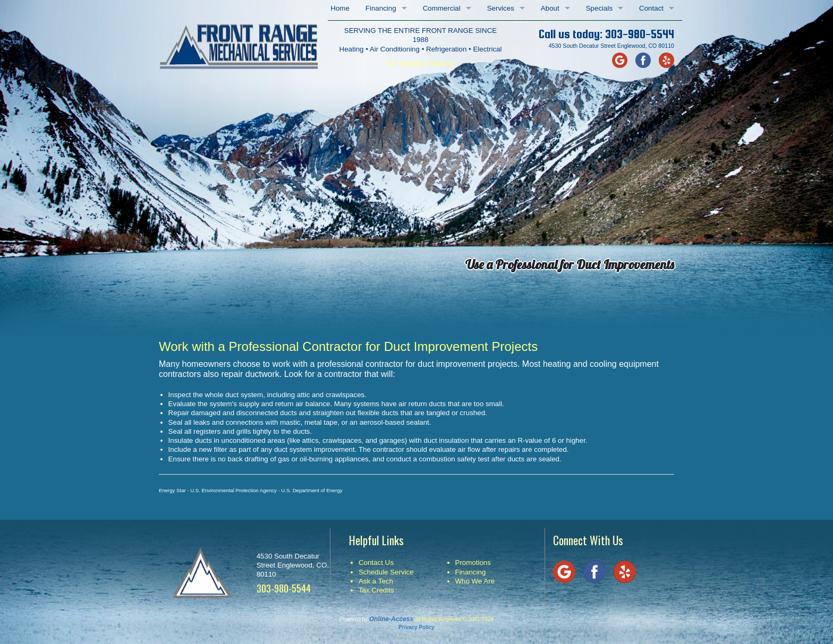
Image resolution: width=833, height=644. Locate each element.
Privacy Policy (416, 627)
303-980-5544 (640, 34)
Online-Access (391, 619)
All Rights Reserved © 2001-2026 (454, 619)
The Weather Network (420, 63)
